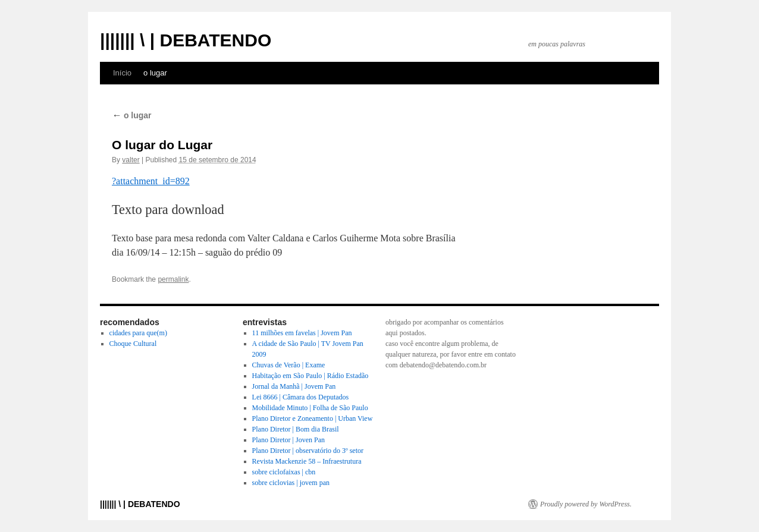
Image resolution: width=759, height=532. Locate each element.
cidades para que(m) (138, 333)
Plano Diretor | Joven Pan (288, 440)
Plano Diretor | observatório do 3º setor (308, 451)
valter (131, 160)
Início (122, 73)
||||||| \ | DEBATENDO (186, 40)
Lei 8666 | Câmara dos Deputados (301, 397)
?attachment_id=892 (151, 181)
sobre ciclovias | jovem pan (291, 483)
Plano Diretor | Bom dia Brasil (296, 429)
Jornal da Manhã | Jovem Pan (294, 386)
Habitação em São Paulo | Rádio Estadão (310, 376)
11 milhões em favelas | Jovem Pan (302, 333)
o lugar (155, 73)
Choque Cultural (133, 344)
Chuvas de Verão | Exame (289, 365)
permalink (173, 279)
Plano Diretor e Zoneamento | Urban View (313, 418)
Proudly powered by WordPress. (586, 504)
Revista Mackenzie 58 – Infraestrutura (307, 461)
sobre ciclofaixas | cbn (284, 472)
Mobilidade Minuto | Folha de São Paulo (310, 408)
